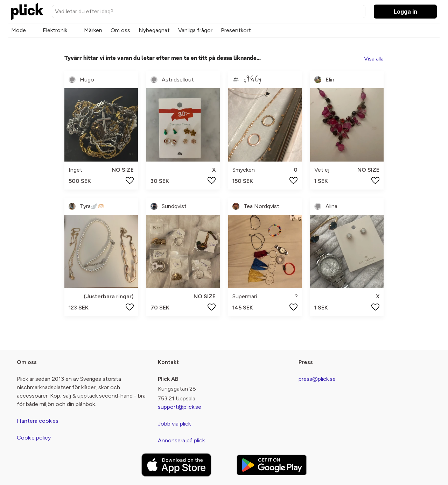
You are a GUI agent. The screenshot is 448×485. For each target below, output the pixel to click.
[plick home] (27, 12)
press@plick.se (317, 379)
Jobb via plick (174, 424)
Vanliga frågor (195, 30)
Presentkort (236, 30)
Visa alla (374, 59)
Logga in (405, 12)
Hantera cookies (38, 421)
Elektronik (55, 30)
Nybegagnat (154, 30)
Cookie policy (34, 438)
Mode (19, 30)
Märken (93, 30)
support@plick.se (180, 407)
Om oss (120, 30)
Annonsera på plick (181, 440)
